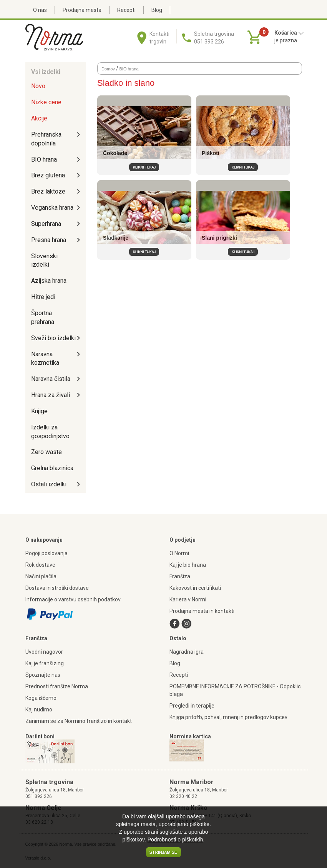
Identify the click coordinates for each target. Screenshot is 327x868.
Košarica (289, 33)
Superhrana (46, 224)
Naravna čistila (51, 379)
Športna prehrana (43, 317)
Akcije (39, 118)
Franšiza (180, 576)
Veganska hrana (52, 208)
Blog (157, 10)
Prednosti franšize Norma (57, 686)
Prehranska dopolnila (46, 139)
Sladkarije (116, 238)
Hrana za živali (51, 395)
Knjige (39, 411)
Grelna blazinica (52, 468)
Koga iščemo (41, 698)
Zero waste (46, 452)
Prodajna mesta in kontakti (202, 611)
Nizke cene (46, 102)
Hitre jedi (43, 297)
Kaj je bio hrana (188, 565)
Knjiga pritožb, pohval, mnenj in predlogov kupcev (228, 717)
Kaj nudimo (39, 709)
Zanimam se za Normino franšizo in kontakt (79, 721)
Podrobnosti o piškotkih (175, 840)
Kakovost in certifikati (195, 588)
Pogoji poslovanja (46, 553)
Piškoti (211, 153)
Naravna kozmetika (45, 359)
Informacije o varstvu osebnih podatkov (73, 599)
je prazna (286, 40)
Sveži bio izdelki (53, 338)
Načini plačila (41, 576)
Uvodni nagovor (44, 652)
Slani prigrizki (219, 238)
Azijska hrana (49, 281)
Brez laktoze (48, 191)
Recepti (126, 10)
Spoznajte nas (43, 675)
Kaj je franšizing (45, 663)
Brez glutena (48, 175)
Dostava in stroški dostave (57, 588)
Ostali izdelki (49, 484)
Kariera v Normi (188, 599)
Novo (38, 86)
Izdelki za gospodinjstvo (50, 432)
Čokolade (115, 153)
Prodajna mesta (82, 10)
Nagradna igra (187, 652)
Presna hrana (49, 240)
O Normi (179, 553)
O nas (40, 10)
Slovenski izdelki (44, 260)
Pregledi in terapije (192, 706)
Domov (108, 69)
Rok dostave (40, 565)
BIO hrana (44, 159)
